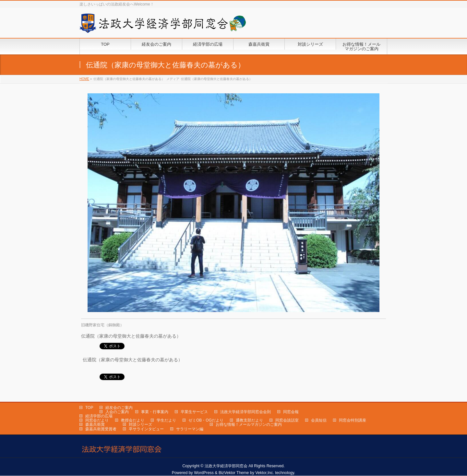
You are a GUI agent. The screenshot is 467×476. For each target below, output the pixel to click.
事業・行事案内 (155, 412)
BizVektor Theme (234, 473)
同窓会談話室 (287, 420)
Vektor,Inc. (265, 473)
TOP (89, 408)
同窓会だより (97, 420)
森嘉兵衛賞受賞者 (101, 429)
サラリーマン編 (190, 429)
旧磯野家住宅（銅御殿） (102, 325)
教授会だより (133, 420)
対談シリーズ (140, 424)
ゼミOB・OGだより (206, 420)
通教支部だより (249, 420)
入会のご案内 (117, 412)
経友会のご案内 (119, 408)
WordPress (204, 473)
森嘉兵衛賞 (95, 424)
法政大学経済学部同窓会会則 (245, 412)
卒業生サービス (194, 412)
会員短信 (319, 420)
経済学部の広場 (99, 416)
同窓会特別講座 (353, 420)
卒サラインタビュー (146, 429)
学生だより (166, 420)
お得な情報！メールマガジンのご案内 (249, 424)
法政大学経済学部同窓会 (226, 466)
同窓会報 (291, 412)
